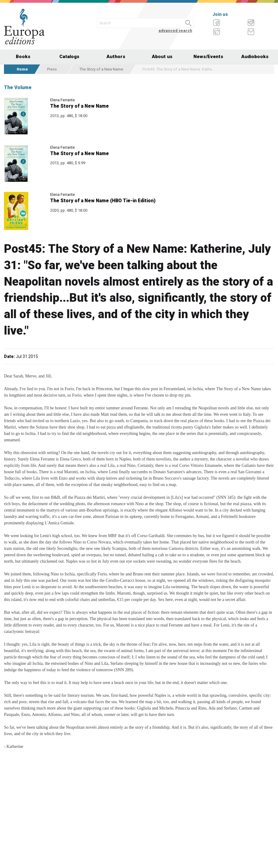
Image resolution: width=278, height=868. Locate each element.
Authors (116, 57)
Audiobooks (255, 57)
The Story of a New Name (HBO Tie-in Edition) (103, 201)
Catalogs (69, 57)
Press (52, 69)
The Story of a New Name (101, 69)
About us (162, 57)
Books (23, 57)
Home (22, 69)
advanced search (175, 31)
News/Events (208, 57)
